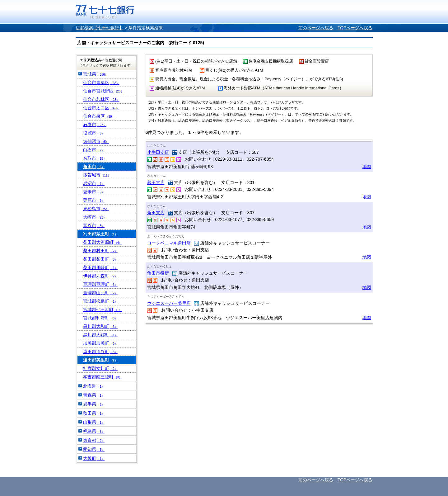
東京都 (94, 440)
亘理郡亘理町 (100, 284)
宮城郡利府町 (100, 318)
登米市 (94, 192)
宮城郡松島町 (100, 301)
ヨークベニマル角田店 (169, 243)
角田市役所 (158, 273)
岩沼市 (94, 183)
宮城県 (96, 74)
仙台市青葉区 (101, 83)
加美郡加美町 (100, 343)
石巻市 (95, 125)
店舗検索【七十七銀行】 (100, 28)
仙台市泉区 (99, 116)
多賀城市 (97, 175)
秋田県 (94, 413)
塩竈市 (94, 133)
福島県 (94, 431)
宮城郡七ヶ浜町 (103, 309)
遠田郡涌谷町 (100, 352)
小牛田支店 (158, 152)
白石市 (94, 150)
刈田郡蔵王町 (100, 234)
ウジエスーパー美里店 (169, 303)
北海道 (94, 386)
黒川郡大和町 (100, 326)
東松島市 (96, 209)
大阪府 (94, 458)
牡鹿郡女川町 (100, 368)
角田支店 (156, 213)
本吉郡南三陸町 (103, 377)
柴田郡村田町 (100, 251)
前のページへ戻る (316, 28)
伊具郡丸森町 (100, 276)
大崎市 (95, 217)
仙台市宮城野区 (103, 91)
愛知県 (94, 449)
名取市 (95, 158)
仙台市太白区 (101, 108)
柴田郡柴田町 (100, 259)
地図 (367, 167)
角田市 (94, 167)
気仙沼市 (96, 141)
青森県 (94, 395)
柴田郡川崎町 (100, 267)
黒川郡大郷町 (100, 335)
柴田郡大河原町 (103, 242)
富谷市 (94, 225)
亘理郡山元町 (100, 293)
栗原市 (94, 200)
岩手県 (94, 404)
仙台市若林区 (101, 99)
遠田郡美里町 (100, 360)
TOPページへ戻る (355, 28)
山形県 (94, 422)
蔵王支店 (156, 182)
